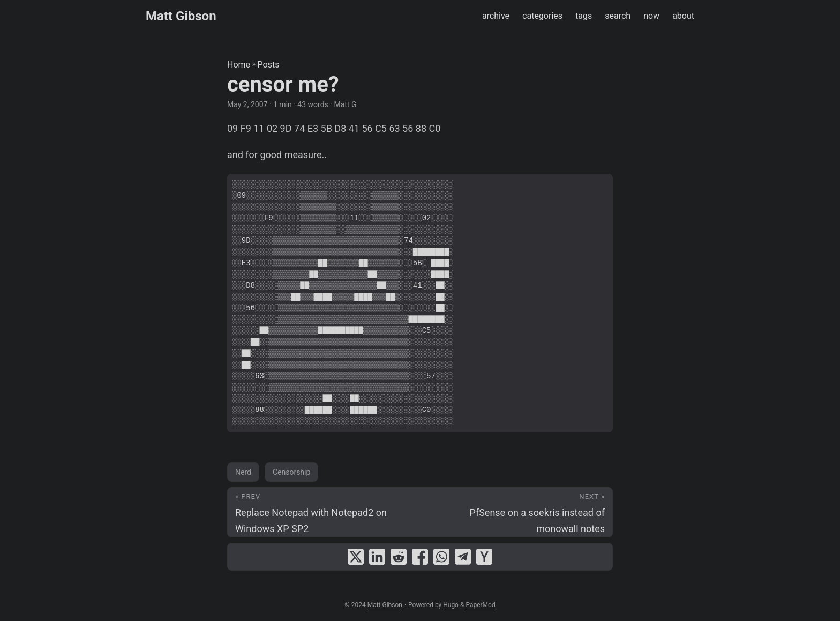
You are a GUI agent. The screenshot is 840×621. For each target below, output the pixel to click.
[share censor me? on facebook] (420, 557)
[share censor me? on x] (356, 557)
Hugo (451, 605)
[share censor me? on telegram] (463, 557)
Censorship (291, 472)
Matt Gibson (181, 16)
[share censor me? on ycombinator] (484, 557)
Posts (269, 65)
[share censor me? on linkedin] (377, 557)
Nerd (243, 472)
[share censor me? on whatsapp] (441, 557)
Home (239, 65)
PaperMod (480, 605)
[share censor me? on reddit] (399, 557)
